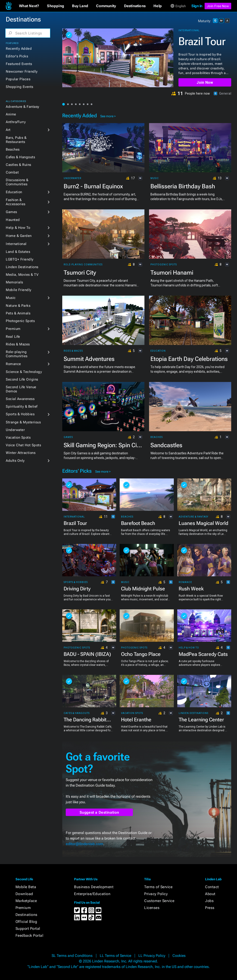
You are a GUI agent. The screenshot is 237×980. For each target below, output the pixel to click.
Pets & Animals (18, 313)
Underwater (15, 430)
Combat (12, 172)
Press (210, 908)
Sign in (197, 6)
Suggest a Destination (99, 812)
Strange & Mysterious (23, 422)
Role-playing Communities (17, 354)
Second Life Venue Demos (21, 389)
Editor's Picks (17, 56)
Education (14, 192)
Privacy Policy (156, 894)
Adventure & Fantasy (23, 107)
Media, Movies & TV (22, 275)
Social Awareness (20, 399)
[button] (29, 6)
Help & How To (18, 228)
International (16, 244)
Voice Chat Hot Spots (23, 445)
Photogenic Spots (20, 321)
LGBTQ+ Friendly (20, 259)
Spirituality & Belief (22, 406)
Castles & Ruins (19, 165)
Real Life (13, 337)
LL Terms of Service (115, 956)
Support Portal (28, 929)
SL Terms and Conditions (72, 956)
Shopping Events (20, 87)
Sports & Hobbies (20, 414)
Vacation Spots (18, 437)
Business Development (94, 887)
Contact (212, 887)
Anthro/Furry (16, 122)
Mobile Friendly (19, 290)
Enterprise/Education (92, 894)
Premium (13, 329)
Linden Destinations (22, 267)
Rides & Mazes (18, 344)
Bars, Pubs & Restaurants (16, 140)
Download (24, 894)
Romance (13, 364)
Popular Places (18, 79)
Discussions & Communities (17, 182)
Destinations (27, 915)
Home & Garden (19, 236)
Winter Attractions (21, 453)
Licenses (152, 908)
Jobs (209, 901)
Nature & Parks (18, 306)
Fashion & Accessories (16, 202)
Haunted (13, 220)
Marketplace (26, 901)
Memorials (14, 282)
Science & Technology (24, 372)
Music (11, 298)
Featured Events (19, 64)
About (210, 894)
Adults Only (15, 461)
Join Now (205, 82)
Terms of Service (158, 887)
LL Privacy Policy (152, 956)
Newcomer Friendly (22, 71)
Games (11, 212)
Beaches (13, 149)
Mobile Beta (26, 887)
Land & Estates (18, 252)
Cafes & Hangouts (20, 157)
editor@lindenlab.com (84, 844)
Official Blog (26, 922)
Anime (11, 114)
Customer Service (159, 901)
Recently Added (19, 49)
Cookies (179, 956)
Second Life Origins (22, 379)
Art (8, 130)
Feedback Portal (30, 935)
